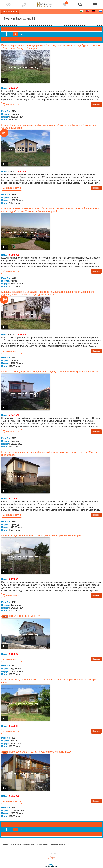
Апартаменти (10, 12)
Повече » (96, 105)
